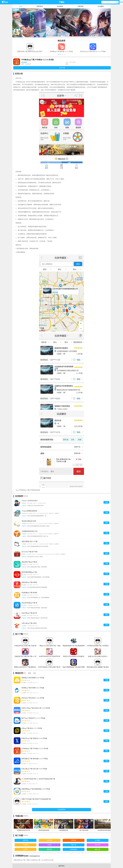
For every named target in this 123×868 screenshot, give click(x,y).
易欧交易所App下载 (20, 860)
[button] (59, 55)
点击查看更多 (61, 810)
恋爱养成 (40, 6)
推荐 (24, 673)
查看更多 (26, 496)
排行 (35, 673)
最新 (30, 673)
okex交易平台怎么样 (47, 860)
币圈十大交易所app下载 (33, 860)
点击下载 (62, 68)
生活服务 (101, 6)
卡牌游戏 (80, 6)
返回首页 (61, 866)
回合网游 (60, 6)
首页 (21, 6)
